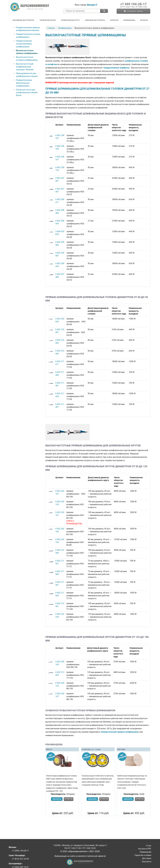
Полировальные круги (70, 20)
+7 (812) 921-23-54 (20, 859)
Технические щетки (48, 20)
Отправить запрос (133, 11)
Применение (145, 852)
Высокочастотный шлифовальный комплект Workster (25, 67)
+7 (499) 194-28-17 (20, 851)
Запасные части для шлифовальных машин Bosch (27, 93)
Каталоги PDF (145, 849)
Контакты (144, 20)
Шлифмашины (129, 20)
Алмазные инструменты (95, 20)
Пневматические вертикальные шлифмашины (24, 83)
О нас (149, 846)
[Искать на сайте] (104, 11)
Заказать (57, 799)
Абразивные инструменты (23, 20)
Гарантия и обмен (143, 855)
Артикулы (69, 799)
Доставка (147, 858)
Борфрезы (114, 20)
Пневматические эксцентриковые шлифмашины (24, 44)
